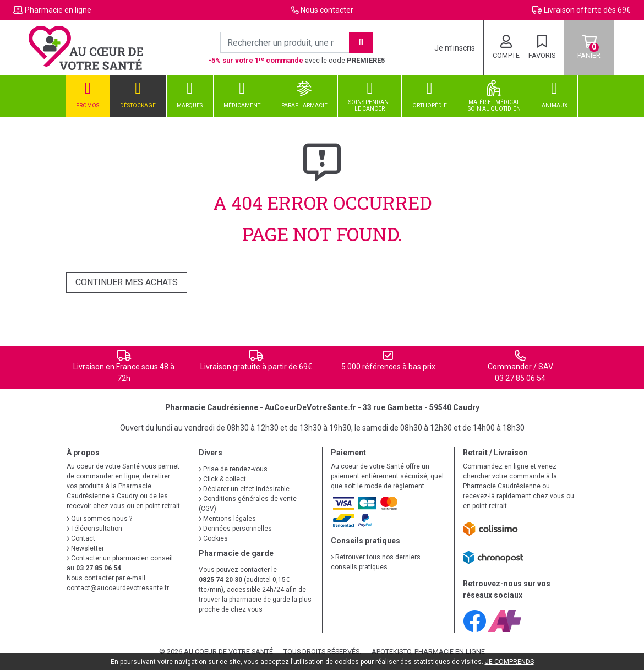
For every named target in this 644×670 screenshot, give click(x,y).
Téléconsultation (94, 529)
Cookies (213, 538)
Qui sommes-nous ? (99, 519)
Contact (81, 538)
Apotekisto (428, 652)
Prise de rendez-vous (233, 469)
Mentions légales (227, 519)
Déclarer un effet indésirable (244, 489)
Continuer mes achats (127, 282)
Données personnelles (235, 529)
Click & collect (222, 479)
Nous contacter (327, 10)
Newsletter (85, 548)
